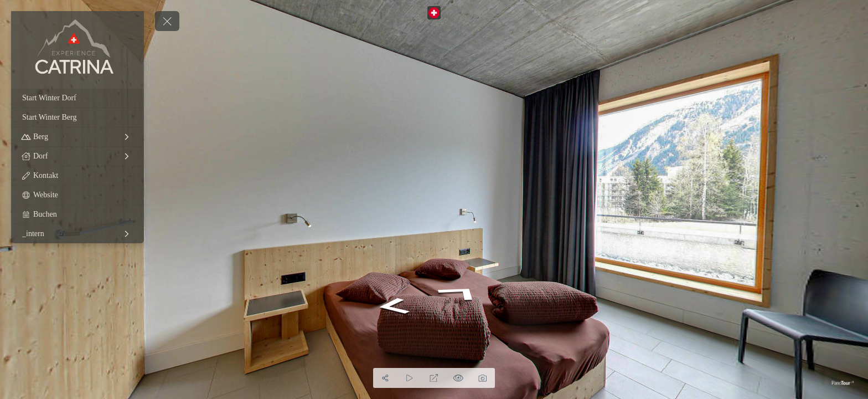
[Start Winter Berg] (77, 117)
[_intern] (77, 234)
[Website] (77, 195)
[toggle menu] (167, 21)
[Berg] (77, 137)
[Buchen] (77, 214)
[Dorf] (77, 156)
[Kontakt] (77, 176)
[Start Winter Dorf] (77, 98)
